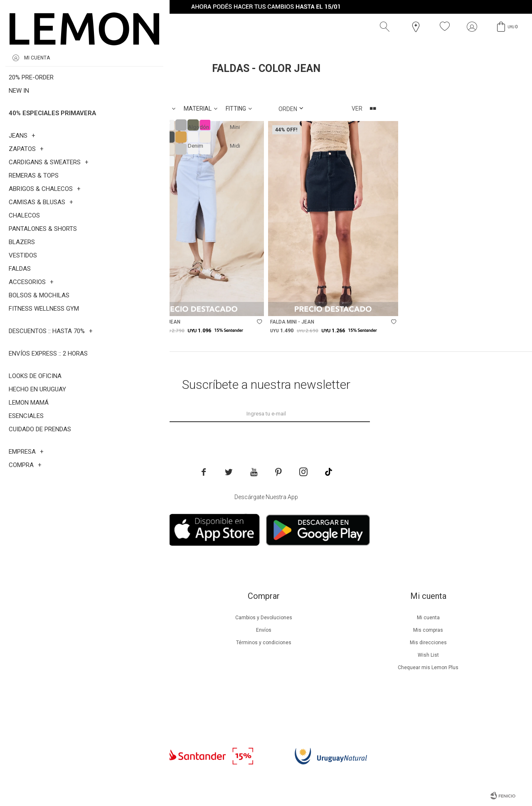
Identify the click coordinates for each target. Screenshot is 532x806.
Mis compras (428, 630)
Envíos (264, 630)
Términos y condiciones (264, 643)
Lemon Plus (99, 643)
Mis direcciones (428, 643)
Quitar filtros (144, 87)
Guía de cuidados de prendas (99, 655)
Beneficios (99, 630)
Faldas (57, 88)
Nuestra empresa (99, 618)
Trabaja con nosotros (99, 705)
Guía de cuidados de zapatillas (99, 668)
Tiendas (99, 680)
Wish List (428, 655)
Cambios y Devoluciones (264, 618)
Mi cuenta (428, 618)
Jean (96, 88)
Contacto (99, 692)
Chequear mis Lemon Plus (428, 668)
